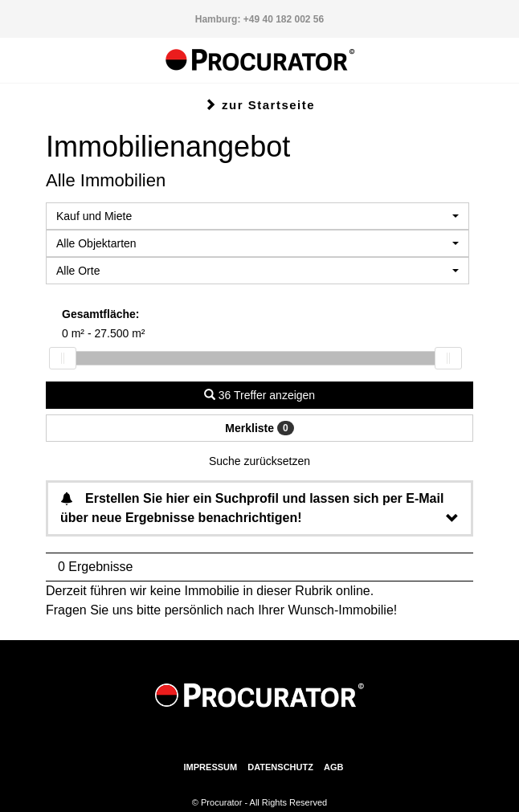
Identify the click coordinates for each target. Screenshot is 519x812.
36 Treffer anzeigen (259, 395)
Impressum (211, 767)
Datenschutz (280, 767)
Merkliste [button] (259, 428)
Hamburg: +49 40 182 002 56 (259, 19)
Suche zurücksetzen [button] (259, 461)
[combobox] (257, 216)
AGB (333, 767)
